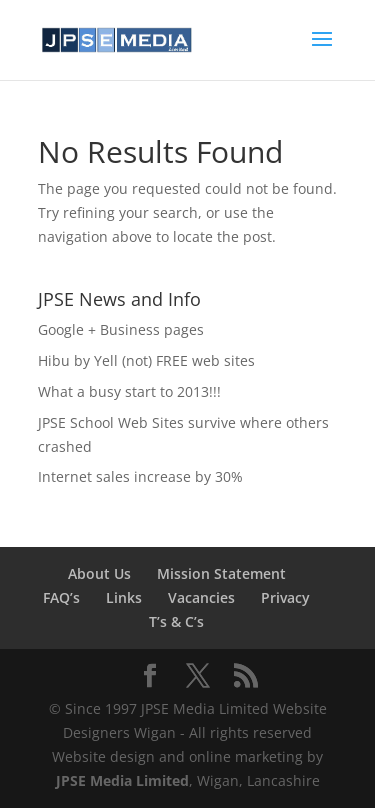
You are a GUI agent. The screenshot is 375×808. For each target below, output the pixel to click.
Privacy (285, 597)
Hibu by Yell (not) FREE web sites (146, 360)
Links (124, 597)
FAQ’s (61, 597)
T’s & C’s (176, 621)
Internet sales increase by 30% (140, 476)
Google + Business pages (121, 329)
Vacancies (201, 597)
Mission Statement (221, 573)
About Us (99, 573)
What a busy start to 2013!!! (129, 391)
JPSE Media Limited (122, 780)
